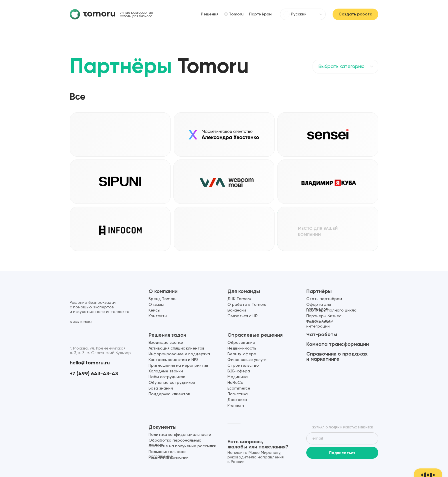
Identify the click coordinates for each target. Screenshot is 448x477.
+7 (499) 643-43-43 (94, 374)
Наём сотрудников (167, 377)
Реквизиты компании (169, 458)
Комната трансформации (338, 344)
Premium (236, 406)
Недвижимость (242, 348)
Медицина (238, 377)
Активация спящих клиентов (177, 348)
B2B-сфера (239, 371)
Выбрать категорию (341, 67)
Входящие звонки (166, 343)
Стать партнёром (324, 299)
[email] (342, 438)
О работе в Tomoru (247, 305)
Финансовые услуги (247, 360)
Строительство (243, 366)
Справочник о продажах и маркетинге (337, 356)
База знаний (161, 388)
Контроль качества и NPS (174, 360)
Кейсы (154, 310)
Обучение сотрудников (172, 383)
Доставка (237, 400)
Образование (241, 343)
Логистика (238, 394)
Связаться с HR (243, 316)
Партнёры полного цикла (331, 310)
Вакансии (237, 310)
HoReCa (235, 383)
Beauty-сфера (242, 354)
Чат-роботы (322, 334)
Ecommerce (239, 388)
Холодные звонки (166, 371)
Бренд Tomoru (163, 299)
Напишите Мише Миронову (254, 453)
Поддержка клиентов (169, 394)
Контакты (158, 316)
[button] (158, 242)
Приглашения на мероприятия (178, 366)
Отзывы (156, 305)
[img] (92, 14)
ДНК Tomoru (239, 299)
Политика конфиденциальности (180, 435)
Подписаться (342, 453)
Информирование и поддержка (179, 354)
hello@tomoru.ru (90, 363)
